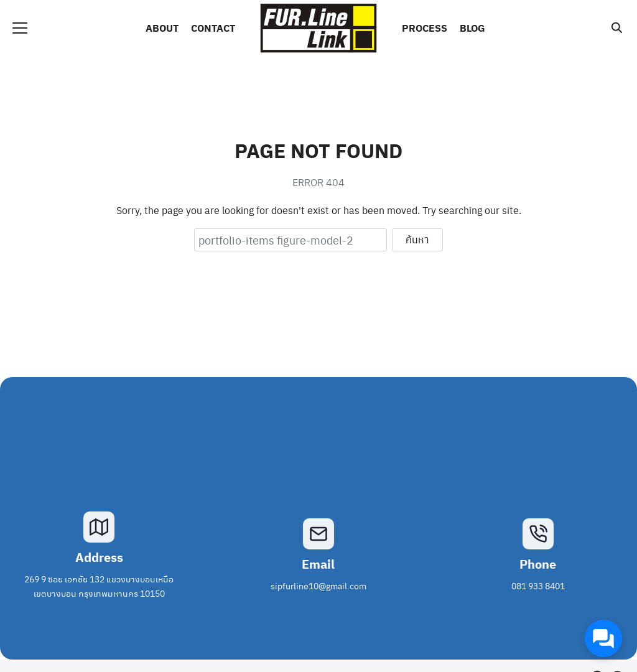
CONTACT (213, 28)
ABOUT (162, 28)
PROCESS (425, 28)
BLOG (472, 28)
